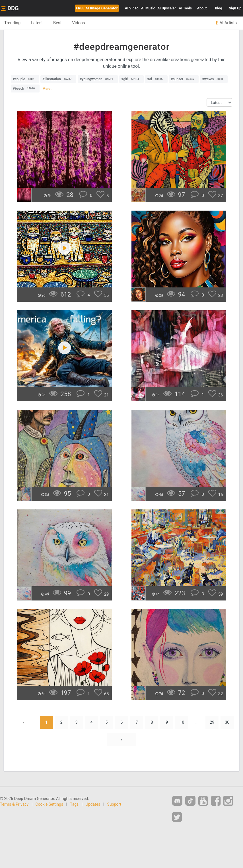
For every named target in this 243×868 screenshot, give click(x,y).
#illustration (58, 79)
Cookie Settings (50, 804)
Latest (37, 23)
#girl (131, 79)
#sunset (184, 79)
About (202, 8)
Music (148, 8)
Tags (74, 804)
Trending (12, 23)
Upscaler (167, 8)
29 (212, 722)
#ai (156, 79)
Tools (185, 8)
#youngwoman (98, 79)
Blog (219, 8)
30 (227, 722)
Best (57, 23)
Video (132, 8)
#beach (25, 89)
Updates (93, 804)
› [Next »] (121, 739)
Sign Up (235, 8)
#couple (25, 79)
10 (182, 722)
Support (114, 804)
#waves (214, 79)
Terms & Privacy (14, 804)
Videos (78, 23)
